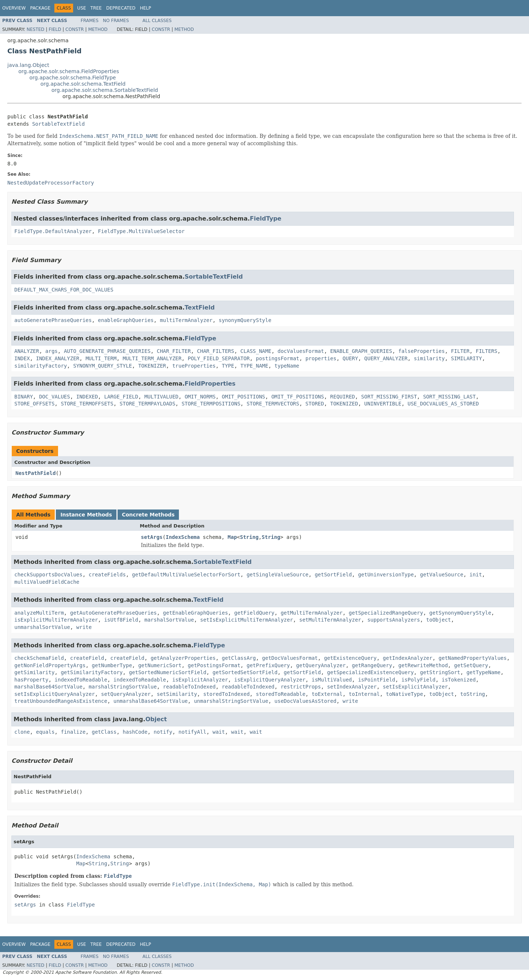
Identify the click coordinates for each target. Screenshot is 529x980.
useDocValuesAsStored (305, 701)
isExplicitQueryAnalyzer (270, 680)
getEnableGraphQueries (196, 613)
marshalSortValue (169, 620)
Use (82, 8)
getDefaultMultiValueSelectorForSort (186, 575)
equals (45, 732)
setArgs (152, 537)
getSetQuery (471, 665)
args (51, 351)
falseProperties (421, 351)
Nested (35, 29)
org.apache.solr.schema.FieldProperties (69, 71)
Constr (75, 29)
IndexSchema (183, 537)
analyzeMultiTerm (39, 613)
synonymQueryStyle (245, 320)
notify (163, 732)
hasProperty (31, 680)
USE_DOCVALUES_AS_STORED (443, 404)
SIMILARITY (467, 358)
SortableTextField (58, 124)
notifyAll (192, 732)
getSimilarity (35, 672)
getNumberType (112, 665)
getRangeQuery (372, 665)
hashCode (135, 732)
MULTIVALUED (161, 397)
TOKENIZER (152, 366)
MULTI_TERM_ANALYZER (152, 358)
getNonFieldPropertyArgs (50, 665)
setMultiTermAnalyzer (330, 620)
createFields (107, 575)
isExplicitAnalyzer (200, 680)
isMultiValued (332, 680)
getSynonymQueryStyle (460, 613)
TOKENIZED (344, 404)
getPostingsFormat (214, 665)
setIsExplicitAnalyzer (415, 687)
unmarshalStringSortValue (231, 701)
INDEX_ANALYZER (58, 358)
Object (156, 719)
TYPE (228, 366)
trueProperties (194, 366)
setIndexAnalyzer (352, 687)
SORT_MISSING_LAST (449, 397)
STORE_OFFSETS (35, 404)
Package (40, 8)
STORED (315, 404)
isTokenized (459, 680)
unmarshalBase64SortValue (151, 701)
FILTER (460, 351)
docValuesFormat (301, 351)
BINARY (24, 397)
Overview (14, 8)
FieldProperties (210, 384)
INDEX (22, 358)
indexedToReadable (81, 680)
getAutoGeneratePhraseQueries (114, 613)
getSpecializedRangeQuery (386, 613)
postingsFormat (278, 358)
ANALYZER (27, 351)
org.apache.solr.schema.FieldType (73, 78)
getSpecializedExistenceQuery (370, 672)
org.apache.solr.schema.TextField (83, 84)
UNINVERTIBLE (383, 404)
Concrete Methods (148, 515)
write (84, 627)
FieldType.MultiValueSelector (141, 231)
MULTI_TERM (101, 358)
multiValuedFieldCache (47, 582)
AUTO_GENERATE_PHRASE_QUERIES (107, 351)
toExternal (327, 694)
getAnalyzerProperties (183, 658)
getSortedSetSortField (245, 672)
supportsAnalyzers (394, 620)
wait (219, 732)
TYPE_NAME (254, 366)
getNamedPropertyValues (473, 658)
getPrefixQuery (268, 665)
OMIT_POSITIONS (244, 397)
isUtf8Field (121, 620)
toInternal (364, 694)
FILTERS (487, 351)
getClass (104, 732)
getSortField (333, 575)
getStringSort (440, 672)
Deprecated (121, 8)
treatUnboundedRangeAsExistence (61, 701)
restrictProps (301, 687)
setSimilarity (177, 694)
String (249, 537)
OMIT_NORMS (200, 397)
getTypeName (484, 672)
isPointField (377, 680)
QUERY (350, 358)
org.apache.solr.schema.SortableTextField (105, 90)
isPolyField (419, 680)
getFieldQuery (254, 613)
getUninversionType (386, 575)
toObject (438, 620)
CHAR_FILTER (174, 351)
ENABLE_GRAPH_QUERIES (361, 351)
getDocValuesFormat (290, 658)
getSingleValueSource (278, 575)
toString (473, 694)
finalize (73, 732)
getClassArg (239, 658)
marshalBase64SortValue (48, 687)
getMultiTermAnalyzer (312, 613)
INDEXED (87, 397)
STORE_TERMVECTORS (273, 404)
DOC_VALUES (54, 397)
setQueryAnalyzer (126, 694)
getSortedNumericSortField (168, 672)
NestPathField (36, 473)
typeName (287, 366)
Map (232, 537)
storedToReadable (280, 694)
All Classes (157, 21)
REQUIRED (343, 397)
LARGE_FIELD (121, 397)
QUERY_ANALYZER (386, 358)
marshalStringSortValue (123, 687)
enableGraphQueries (126, 320)
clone (22, 732)
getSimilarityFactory (92, 672)
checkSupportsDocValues (48, 575)
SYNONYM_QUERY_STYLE (102, 366)
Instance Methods (86, 515)
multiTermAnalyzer (186, 320)
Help (146, 8)
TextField (200, 307)
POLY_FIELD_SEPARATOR (219, 358)
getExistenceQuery (350, 658)
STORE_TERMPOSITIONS (211, 404)
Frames (90, 21)
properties (321, 358)
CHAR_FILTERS (215, 351)
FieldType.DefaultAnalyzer (53, 231)
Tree (96, 8)
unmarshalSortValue (42, 627)
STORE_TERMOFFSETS (87, 404)
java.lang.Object (28, 65)
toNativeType (405, 694)
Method (98, 29)
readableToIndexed (189, 687)
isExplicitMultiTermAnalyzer (56, 620)
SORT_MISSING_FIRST (389, 397)
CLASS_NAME (256, 351)
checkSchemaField (39, 658)
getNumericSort (160, 665)
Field (55, 29)
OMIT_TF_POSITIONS (298, 397)
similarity (429, 358)
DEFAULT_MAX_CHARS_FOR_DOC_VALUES (64, 290)
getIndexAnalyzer (408, 658)
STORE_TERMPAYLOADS (148, 404)
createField (87, 658)
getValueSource (442, 575)
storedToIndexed (226, 694)
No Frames (116, 21)
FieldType (266, 219)
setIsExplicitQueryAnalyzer (55, 694)
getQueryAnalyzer (321, 665)
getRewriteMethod (423, 665)
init (476, 575)
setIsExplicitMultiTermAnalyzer (247, 620)
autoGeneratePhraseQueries (53, 320)
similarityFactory (41, 366)
